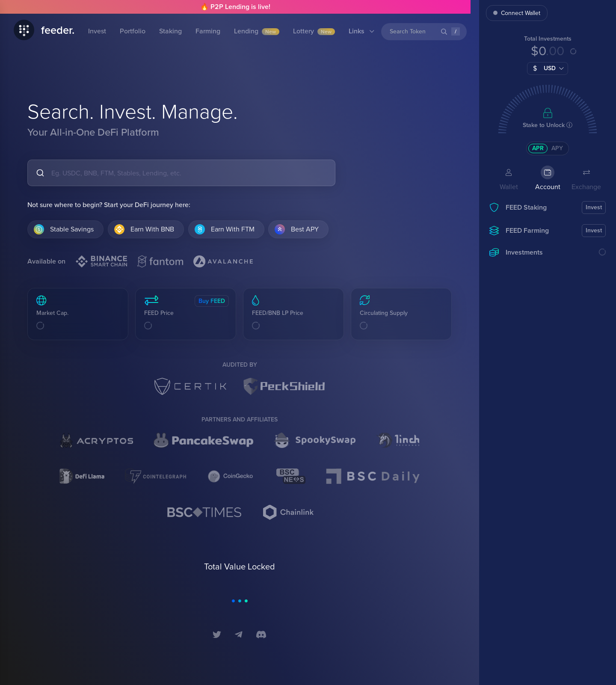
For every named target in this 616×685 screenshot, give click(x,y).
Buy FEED (212, 301)
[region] (548, 345)
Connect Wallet (517, 13)
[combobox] (181, 173)
